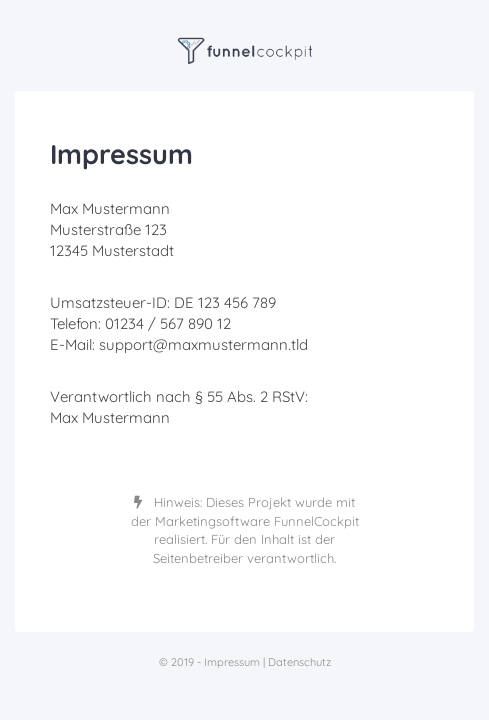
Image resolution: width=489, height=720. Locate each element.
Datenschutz (299, 662)
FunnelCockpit (316, 521)
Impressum (232, 662)
